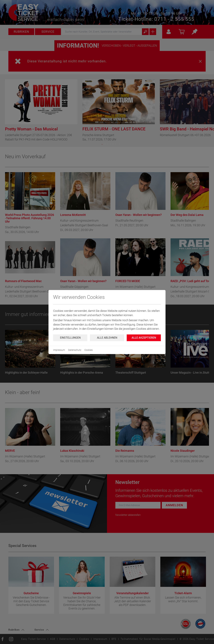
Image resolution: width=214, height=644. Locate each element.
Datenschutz (75, 350)
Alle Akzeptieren (144, 338)
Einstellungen (70, 338)
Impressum (59, 350)
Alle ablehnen (107, 338)
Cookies (89, 350)
